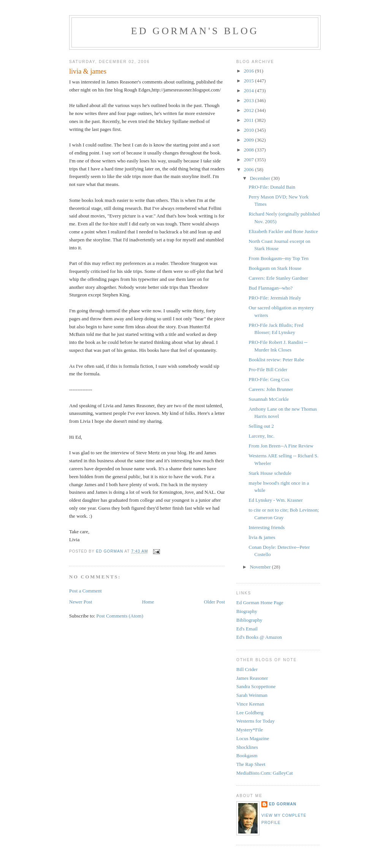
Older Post (214, 602)
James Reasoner (252, 678)
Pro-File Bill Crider (268, 369)
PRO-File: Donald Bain (272, 187)
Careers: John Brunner (271, 389)
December (261, 178)
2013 (249, 100)
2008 (249, 150)
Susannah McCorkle (269, 399)
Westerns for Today (255, 721)
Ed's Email (247, 629)
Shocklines (247, 747)
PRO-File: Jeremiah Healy (275, 298)
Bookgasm (247, 755)
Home (148, 602)
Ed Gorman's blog (195, 31)
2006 (249, 169)
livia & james (262, 537)
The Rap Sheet (251, 764)
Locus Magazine (253, 738)
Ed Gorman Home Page (260, 603)
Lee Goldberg (250, 713)
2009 (249, 140)
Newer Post (81, 602)
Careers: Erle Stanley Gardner (278, 278)
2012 (249, 110)
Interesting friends (266, 527)
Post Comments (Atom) (120, 616)
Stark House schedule (270, 473)
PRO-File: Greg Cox (269, 379)
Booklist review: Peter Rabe (276, 360)
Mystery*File (250, 730)
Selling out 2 (261, 426)
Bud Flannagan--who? (270, 288)
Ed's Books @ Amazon (259, 637)
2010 (249, 130)
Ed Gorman (283, 804)
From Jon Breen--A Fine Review (281, 446)
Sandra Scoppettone (256, 686)
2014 (249, 91)
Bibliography (249, 620)
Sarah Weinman (252, 695)
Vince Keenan (250, 704)
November (261, 567)
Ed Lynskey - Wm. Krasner (275, 500)
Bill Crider (247, 669)
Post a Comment (85, 591)
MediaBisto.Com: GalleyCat (265, 773)
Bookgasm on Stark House (275, 268)
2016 (249, 71)
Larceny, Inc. (261, 436)
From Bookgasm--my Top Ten (278, 258)
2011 (249, 120)
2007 (249, 160)
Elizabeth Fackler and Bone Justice (283, 231)
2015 (249, 81)
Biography (247, 611)
